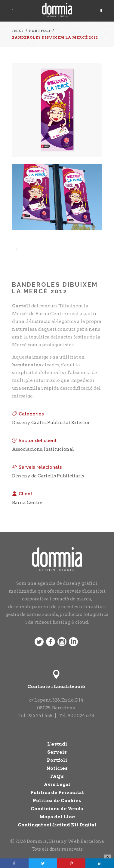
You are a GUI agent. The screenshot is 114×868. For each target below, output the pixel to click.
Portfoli (57, 760)
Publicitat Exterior (69, 423)
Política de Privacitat (57, 793)
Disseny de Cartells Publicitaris (48, 476)
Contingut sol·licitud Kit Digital (57, 825)
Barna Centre (27, 503)
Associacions (27, 449)
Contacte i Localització (56, 687)
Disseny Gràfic (29, 423)
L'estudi (57, 744)
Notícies (57, 768)
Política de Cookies (57, 801)
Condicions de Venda (57, 809)
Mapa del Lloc (57, 817)
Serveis (57, 752)
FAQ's (57, 776)
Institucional (59, 449)
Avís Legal (57, 784)
